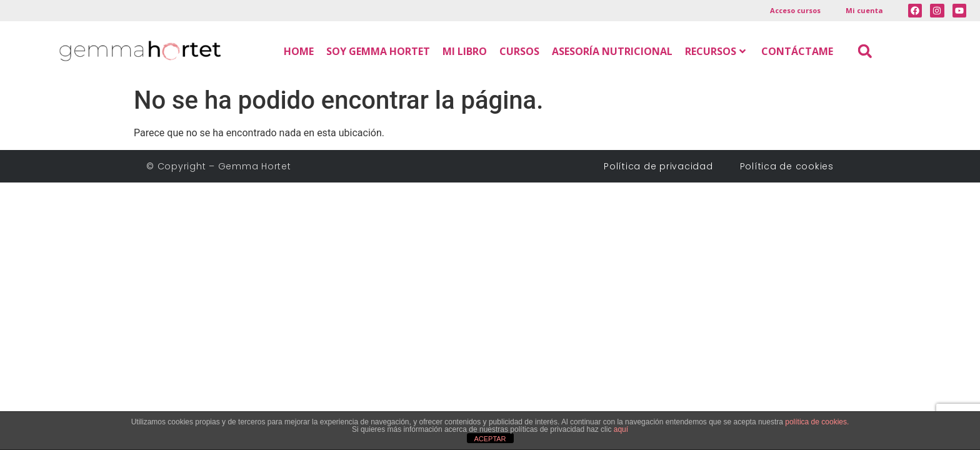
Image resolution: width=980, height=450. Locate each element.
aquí (621, 429)
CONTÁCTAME (797, 51)
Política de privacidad (663, 166)
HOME (299, 51)
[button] (865, 51)
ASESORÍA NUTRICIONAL (612, 51)
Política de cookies (787, 166)
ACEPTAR (490, 439)
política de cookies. (817, 422)
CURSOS (519, 51)
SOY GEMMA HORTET (378, 51)
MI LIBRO (465, 51)
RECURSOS (715, 51)
